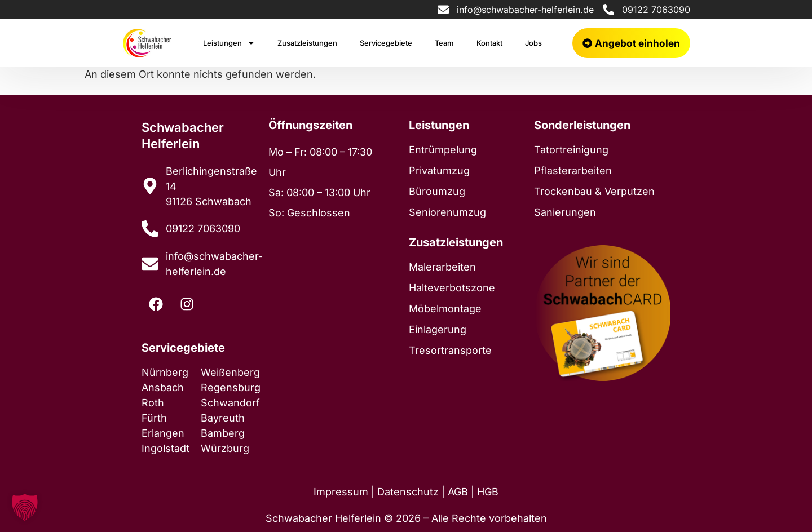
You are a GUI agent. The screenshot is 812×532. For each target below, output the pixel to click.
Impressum (341, 492)
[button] (25, 507)
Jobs (533, 43)
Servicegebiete (386, 43)
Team (444, 43)
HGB (488, 492)
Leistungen (229, 43)
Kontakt (489, 43)
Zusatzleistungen (307, 43)
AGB (458, 492)
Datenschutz (408, 492)
